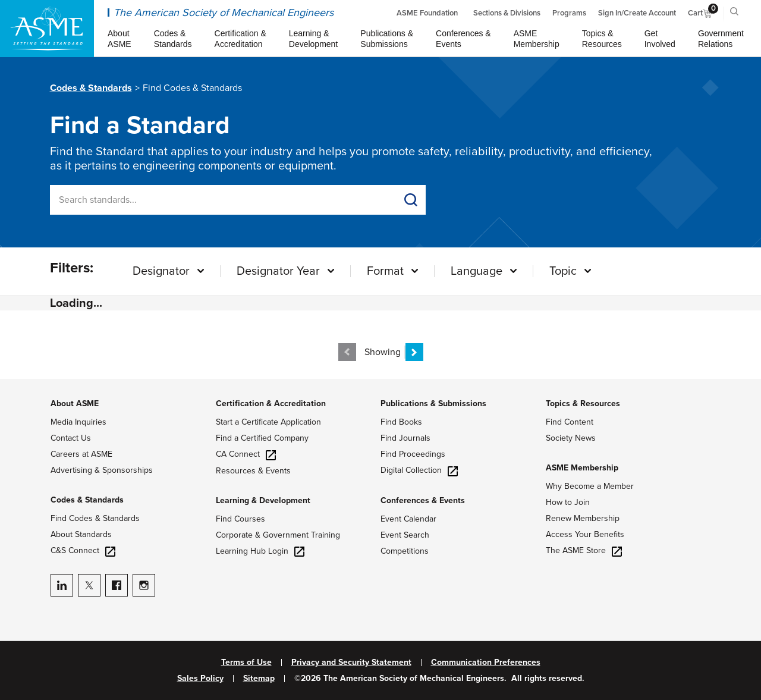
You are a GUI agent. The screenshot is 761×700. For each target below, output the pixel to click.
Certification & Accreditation (271, 404)
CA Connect (246, 454)
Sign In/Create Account (637, 13)
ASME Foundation (427, 13)
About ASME (75, 404)
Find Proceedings (413, 454)
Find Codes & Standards (95, 518)
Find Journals (405, 438)
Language (477, 271)
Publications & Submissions (433, 404)
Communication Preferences (486, 663)
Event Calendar (408, 519)
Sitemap (259, 679)
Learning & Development (263, 500)
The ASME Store (584, 550)
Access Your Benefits (585, 534)
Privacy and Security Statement (351, 663)
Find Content (570, 422)
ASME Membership (582, 468)
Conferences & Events (423, 500)
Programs (569, 13)
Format (385, 271)
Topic (563, 271)
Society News (571, 438)
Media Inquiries (78, 422)
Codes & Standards (91, 88)
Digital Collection (419, 470)
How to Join (568, 502)
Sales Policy (200, 679)
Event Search (405, 535)
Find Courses (240, 519)
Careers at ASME (81, 454)
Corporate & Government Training (278, 535)
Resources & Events (253, 471)
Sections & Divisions (507, 13)
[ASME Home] (47, 29)
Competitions (405, 551)
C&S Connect (83, 550)
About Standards (81, 534)
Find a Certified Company (262, 438)
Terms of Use (246, 663)
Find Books (401, 422)
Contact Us (71, 438)
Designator (161, 271)
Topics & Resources (583, 404)
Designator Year (278, 271)
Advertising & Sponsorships (102, 470)
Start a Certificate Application (268, 422)
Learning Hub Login (260, 551)
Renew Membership (583, 518)
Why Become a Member (590, 486)
